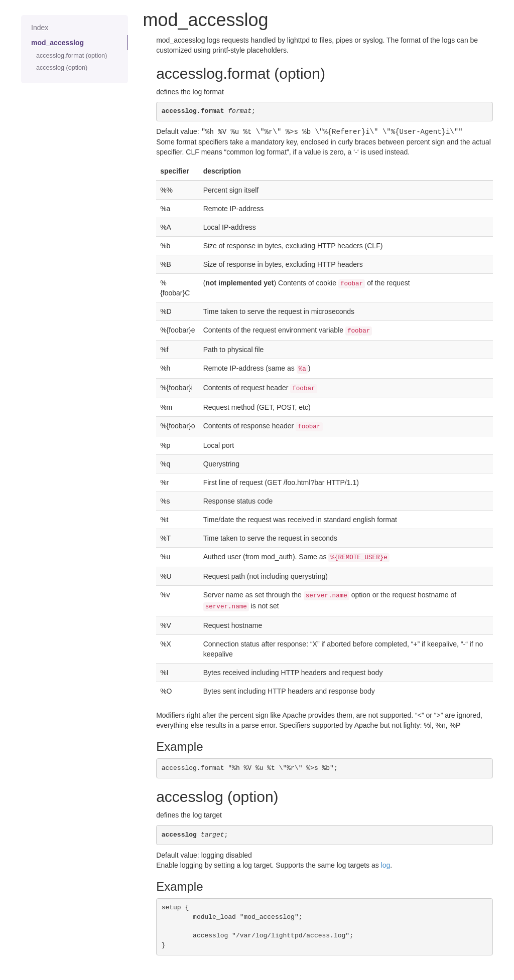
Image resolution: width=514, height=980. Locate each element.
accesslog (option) (62, 68)
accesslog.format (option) (72, 56)
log (386, 865)
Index (40, 28)
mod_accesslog (57, 43)
